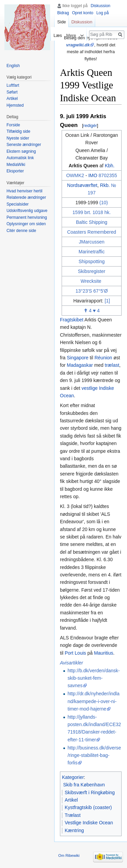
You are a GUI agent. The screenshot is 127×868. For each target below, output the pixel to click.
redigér (90, 125)
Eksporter (15, 171)
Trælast (73, 815)
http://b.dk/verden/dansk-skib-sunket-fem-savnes (93, 678)
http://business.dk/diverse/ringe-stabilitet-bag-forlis (94, 755)
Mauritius (103, 653)
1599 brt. (82, 212)
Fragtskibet (72, 320)
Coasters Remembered (92, 232)
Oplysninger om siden (26, 224)
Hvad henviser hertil (24, 191)
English (13, 66)
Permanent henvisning (27, 217)
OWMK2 (75, 175)
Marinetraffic (92, 252)
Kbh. (110, 166)
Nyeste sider (18, 138)
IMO (93, 175)
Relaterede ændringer (26, 197)
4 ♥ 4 (92, 311)
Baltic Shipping (92, 222)
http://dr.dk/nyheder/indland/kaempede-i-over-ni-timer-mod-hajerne (93, 701)
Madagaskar (80, 365)
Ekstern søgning (21, 151)
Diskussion (101, 6)
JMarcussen (92, 242)
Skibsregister (92, 271)
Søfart (12, 92)
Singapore (78, 358)
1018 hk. (102, 212)
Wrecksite (91, 281)
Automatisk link (20, 158)
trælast (112, 365)
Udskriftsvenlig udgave (27, 211)
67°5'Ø (101, 291)
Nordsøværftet (82, 185)
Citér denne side (21, 231)
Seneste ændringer (24, 145)
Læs (56, 35)
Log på (102, 13)
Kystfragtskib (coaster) (88, 807)
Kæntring (74, 830)
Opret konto (83, 13)
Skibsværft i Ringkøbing (90, 792)
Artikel (71, 800)
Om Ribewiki (69, 855)
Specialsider (17, 204)
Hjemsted (15, 105)
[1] (107, 301)
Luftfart (13, 85)
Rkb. (105, 185)
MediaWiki (16, 165)
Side (62, 22)
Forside (13, 125)
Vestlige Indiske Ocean (89, 823)
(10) (103, 203)
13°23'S (84, 291)
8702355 (108, 175)
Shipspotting (92, 261)
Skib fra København (84, 785)
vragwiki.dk (78, 45)
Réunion (103, 358)
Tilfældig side (18, 131)
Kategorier (73, 777)
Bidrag (63, 13)
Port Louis (75, 653)
